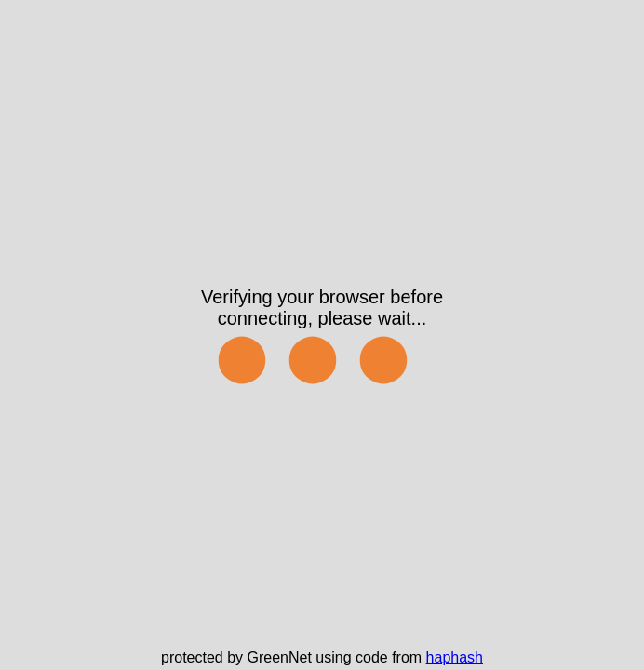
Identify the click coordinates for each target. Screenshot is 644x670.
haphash (455, 657)
